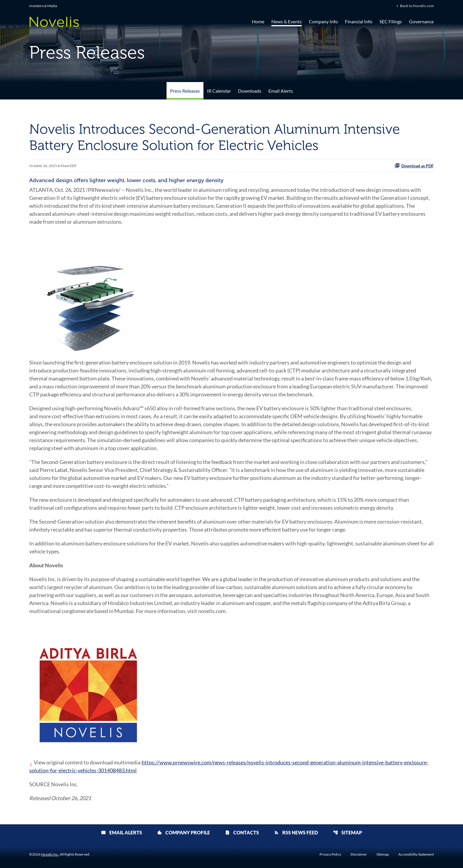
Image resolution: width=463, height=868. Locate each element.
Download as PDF (414, 166)
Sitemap (348, 832)
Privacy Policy (330, 854)
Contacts (242, 832)
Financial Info (359, 21)
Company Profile (184, 832)
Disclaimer (359, 854)
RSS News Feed (296, 832)
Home (258, 21)
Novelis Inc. (50, 854)
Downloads (250, 91)
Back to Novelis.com (417, 6)
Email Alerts (281, 91)
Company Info (323, 21)
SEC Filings (391, 21)
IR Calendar (219, 91)
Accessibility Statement (416, 854)
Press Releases (185, 91)
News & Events (287, 21)
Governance (421, 21)
